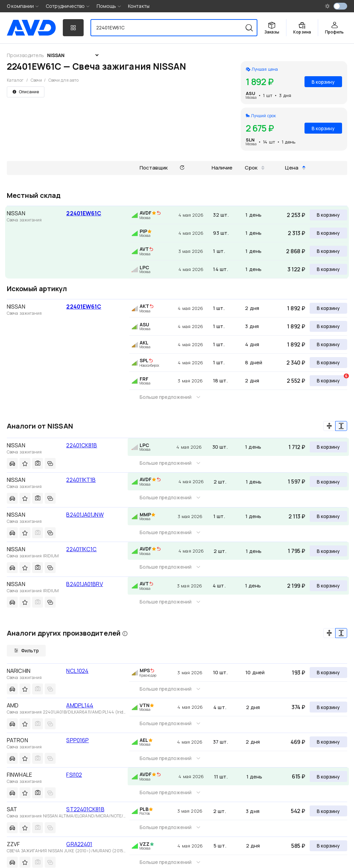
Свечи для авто (63, 80)
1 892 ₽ (296, 308)
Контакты (139, 6)
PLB (144, 809)
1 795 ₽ (296, 551)
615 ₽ (299, 776)
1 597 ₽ (296, 482)
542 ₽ (298, 811)
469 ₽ (298, 742)
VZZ (145, 844)
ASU (251, 93)
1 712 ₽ (297, 447)
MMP (145, 514)
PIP (143, 231)
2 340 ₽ (296, 363)
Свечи (37, 80)
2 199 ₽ (296, 586)
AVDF (146, 213)
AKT (144, 306)
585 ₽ (298, 846)
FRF (144, 379)
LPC (144, 267)
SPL (144, 360)
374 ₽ (298, 707)
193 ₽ (299, 673)
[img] (159, 213)
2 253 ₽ (296, 215)
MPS (145, 670)
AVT (144, 249)
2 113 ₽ (297, 516)
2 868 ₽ (296, 251)
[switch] (340, 6)
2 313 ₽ (296, 233)
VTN (145, 705)
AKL (144, 343)
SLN (250, 140)
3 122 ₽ (296, 269)
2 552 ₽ (296, 381)
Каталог (15, 80)
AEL (144, 740)
